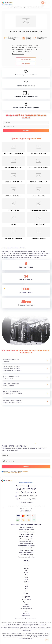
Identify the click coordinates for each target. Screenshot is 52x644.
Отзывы (26, 604)
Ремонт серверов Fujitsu (26, 537)
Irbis (26, 584)
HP (26, 564)
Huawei (26, 566)
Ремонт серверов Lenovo (26, 532)
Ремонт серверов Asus (26, 543)
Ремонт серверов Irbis (26, 548)
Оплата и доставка (26, 609)
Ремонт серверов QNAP (26, 541)
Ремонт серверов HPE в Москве (25, 7)
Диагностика (26, 606)
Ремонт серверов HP (26, 527)
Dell (26, 570)
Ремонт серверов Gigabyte (26, 546)
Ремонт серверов (12, 7)
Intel (26, 586)
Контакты (26, 613)
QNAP (26, 577)
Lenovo (26, 568)
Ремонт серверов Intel (26, 550)
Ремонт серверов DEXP (26, 552)
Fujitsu (26, 573)
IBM (26, 575)
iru (26, 591)
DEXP (26, 589)
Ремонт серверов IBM (26, 539)
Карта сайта (26, 616)
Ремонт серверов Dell (26, 534)
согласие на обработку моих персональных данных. (16, 472)
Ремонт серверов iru (26, 555)
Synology (26, 593)
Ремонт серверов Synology (26, 557)
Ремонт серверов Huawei (26, 530)
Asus (26, 580)
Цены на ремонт (26, 600)
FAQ (26, 611)
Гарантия (26, 602)
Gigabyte (26, 582)
